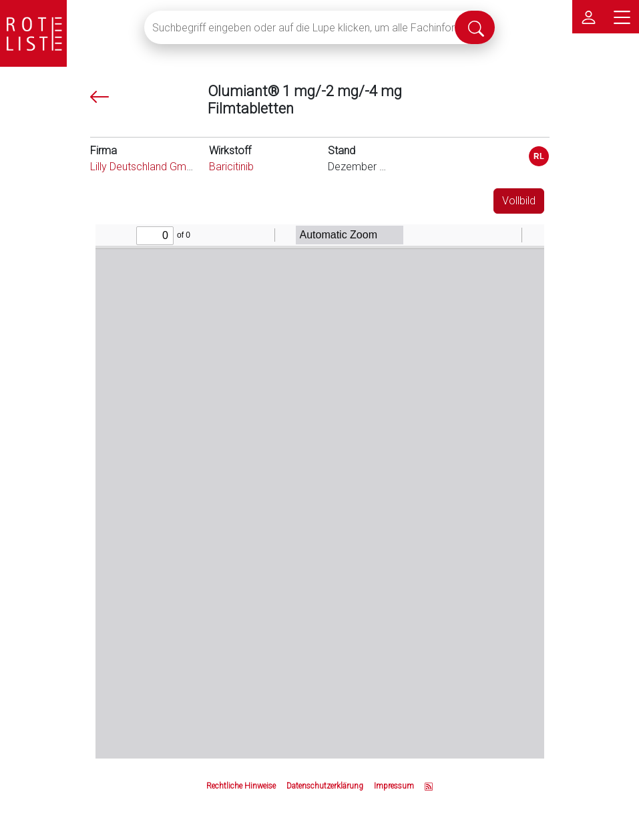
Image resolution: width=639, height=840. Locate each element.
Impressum (394, 786)
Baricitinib (231, 167)
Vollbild (519, 201)
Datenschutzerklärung (325, 786)
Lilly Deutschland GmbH (145, 167)
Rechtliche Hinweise (241, 786)
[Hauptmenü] (622, 17)
